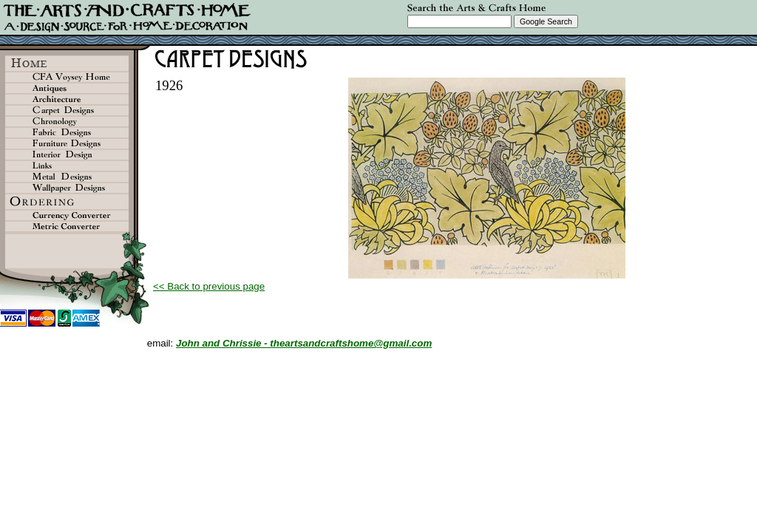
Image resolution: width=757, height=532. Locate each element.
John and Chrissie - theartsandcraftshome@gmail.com (304, 343)
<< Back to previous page (209, 286)
